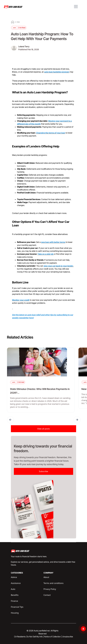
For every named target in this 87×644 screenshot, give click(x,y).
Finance (14, 601)
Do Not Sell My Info (35, 637)
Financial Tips (17, 607)
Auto (18, 22)
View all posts (43, 429)
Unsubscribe (68, 637)
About (46, 577)
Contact (47, 595)
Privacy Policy (50, 589)
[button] (10, 420)
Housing (15, 613)
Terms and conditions (54, 583)
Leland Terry (24, 46)
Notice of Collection (53, 637)
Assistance (16, 583)
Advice (14, 577)
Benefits (15, 595)
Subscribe (43, 471)
